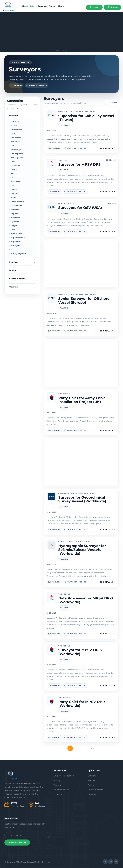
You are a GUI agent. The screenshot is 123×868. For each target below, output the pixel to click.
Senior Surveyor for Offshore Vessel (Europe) (84, 300)
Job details (108, 148)
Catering (92, 794)
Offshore (92, 776)
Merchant (92, 780)
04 (91, 748)
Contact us (58, 794)
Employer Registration (64, 776)
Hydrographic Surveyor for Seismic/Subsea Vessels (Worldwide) (82, 550)
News (61, 6)
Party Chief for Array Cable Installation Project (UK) (82, 400)
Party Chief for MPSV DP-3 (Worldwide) (82, 704)
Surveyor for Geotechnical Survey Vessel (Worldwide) (82, 499)
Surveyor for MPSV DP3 (79, 164)
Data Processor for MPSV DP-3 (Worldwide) (86, 600)
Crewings (42, 6)
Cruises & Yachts (95, 790)
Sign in (94, 7)
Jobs (33, 6)
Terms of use (59, 785)
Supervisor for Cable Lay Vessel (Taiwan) (86, 118)
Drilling (91, 785)
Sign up (112, 7)
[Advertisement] (61, 31)
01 (70, 748)
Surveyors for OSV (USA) (80, 208)
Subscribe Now (17, 843)
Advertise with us (61, 790)
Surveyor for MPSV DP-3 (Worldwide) (80, 652)
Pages (53, 6)
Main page (61, 51)
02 (77, 748)
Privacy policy (60, 780)
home (25, 6)
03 (84, 748)
